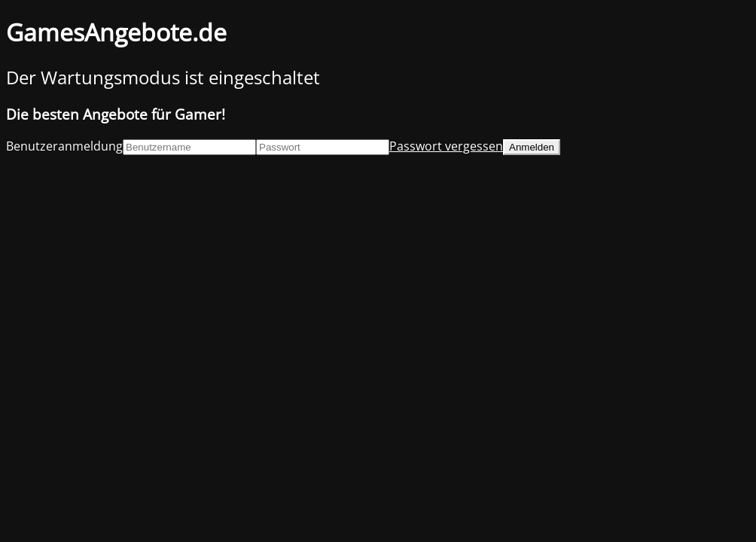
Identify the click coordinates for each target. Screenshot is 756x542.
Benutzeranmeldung (64, 146)
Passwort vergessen (446, 146)
